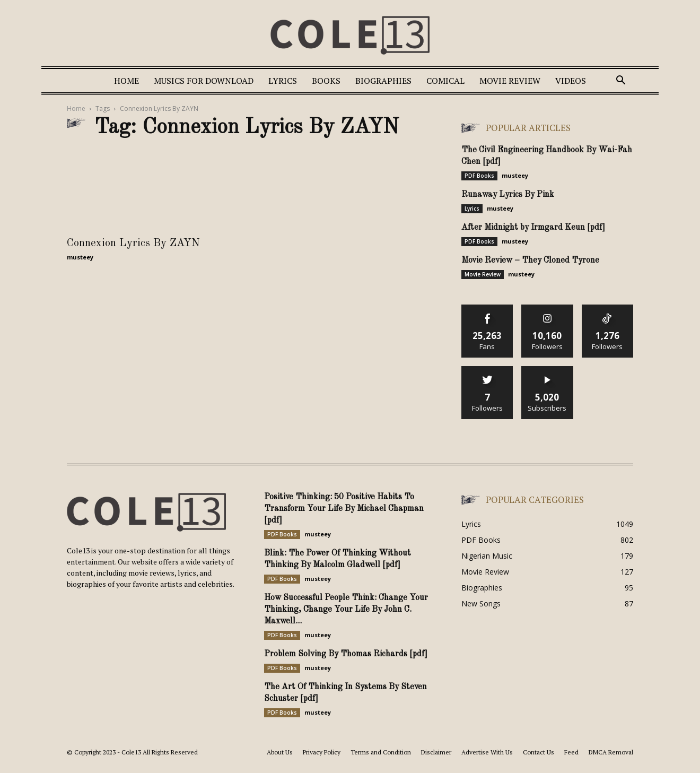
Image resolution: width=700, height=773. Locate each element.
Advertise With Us (487, 752)
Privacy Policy (322, 752)
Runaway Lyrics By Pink (508, 195)
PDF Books (479, 176)
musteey (80, 257)
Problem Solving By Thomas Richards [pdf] (346, 654)
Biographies (383, 81)
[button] (620, 81)
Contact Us (539, 752)
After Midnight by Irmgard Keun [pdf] (533, 228)
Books (326, 81)
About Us (280, 752)
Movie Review (510, 81)
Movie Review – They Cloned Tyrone (530, 260)
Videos (571, 81)
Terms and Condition (381, 752)
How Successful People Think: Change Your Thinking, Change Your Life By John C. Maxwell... (346, 610)
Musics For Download (204, 81)
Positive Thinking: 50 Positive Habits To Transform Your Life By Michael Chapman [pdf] (344, 509)
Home (126, 81)
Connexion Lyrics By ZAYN (133, 243)
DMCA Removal (611, 752)
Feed (571, 752)
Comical (445, 81)
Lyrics (283, 81)
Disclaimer (436, 752)
